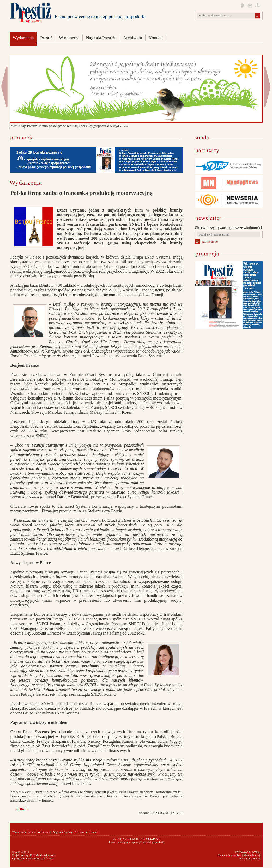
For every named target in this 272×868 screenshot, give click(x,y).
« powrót (22, 809)
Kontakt (156, 38)
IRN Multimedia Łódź (43, 855)
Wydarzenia (23, 38)
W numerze (69, 38)
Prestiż (46, 38)
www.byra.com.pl (250, 858)
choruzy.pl (39, 858)
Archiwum (133, 38)
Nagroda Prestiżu (101, 38)
